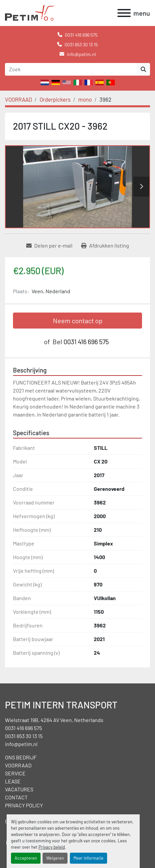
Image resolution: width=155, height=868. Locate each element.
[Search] (71, 69)
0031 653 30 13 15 (81, 44)
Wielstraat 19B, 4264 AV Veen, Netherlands (54, 720)
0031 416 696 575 (81, 35)
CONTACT (16, 797)
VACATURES (19, 789)
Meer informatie (88, 858)
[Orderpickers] (55, 99)
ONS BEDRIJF (21, 757)
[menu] (124, 13)
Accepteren (26, 858)
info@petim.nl (81, 54)
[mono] (85, 99)
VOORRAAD (18, 765)
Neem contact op (78, 321)
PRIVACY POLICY (24, 805)
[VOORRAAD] (18, 99)
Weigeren (55, 858)
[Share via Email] (49, 246)
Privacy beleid (52, 847)
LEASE (13, 781)
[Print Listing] (105, 246)
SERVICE (15, 773)
